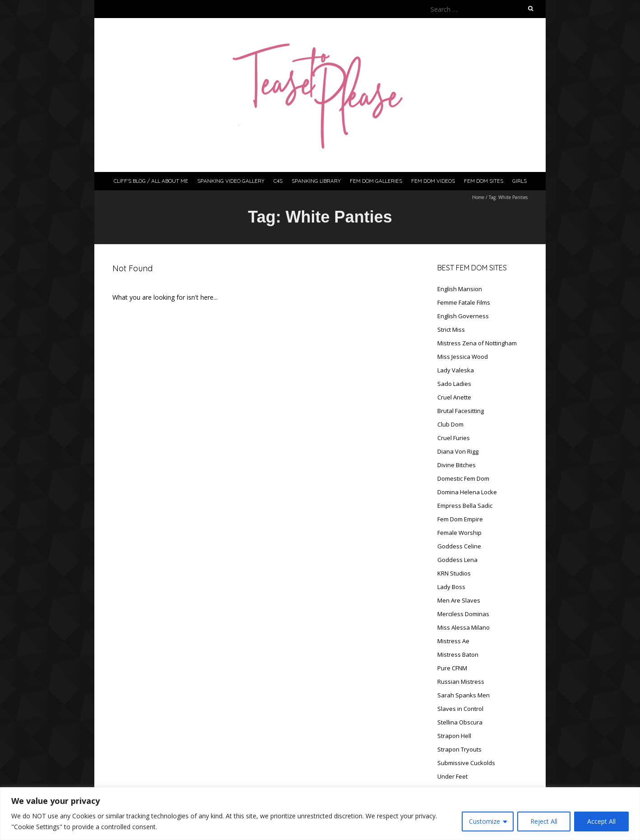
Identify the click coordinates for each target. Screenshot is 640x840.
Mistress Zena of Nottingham (477, 343)
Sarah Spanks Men (464, 695)
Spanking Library (316, 181)
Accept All (601, 821)
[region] (320, 814)
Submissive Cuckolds (466, 763)
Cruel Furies (454, 438)
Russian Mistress (461, 682)
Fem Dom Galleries (376, 181)
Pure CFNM (452, 668)
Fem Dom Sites (484, 181)
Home (478, 197)
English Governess (463, 316)
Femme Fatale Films (464, 302)
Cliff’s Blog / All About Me (151, 181)
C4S (278, 181)
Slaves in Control (460, 709)
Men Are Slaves (459, 600)
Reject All (544, 821)
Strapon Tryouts (459, 749)
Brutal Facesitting (461, 411)
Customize (485, 821)
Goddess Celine (459, 546)
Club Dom (450, 424)
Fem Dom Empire (460, 519)
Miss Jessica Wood (463, 357)
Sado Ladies (454, 384)
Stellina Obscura (460, 722)
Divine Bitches (457, 465)
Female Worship (459, 533)
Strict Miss (451, 330)
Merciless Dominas (463, 614)
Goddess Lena (457, 560)
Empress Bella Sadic (465, 506)
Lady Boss (451, 587)
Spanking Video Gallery (231, 181)
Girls (519, 181)
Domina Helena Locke (467, 492)
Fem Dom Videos (433, 181)
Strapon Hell (454, 736)
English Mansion (460, 289)
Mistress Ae (453, 641)
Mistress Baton (458, 654)
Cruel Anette (454, 397)
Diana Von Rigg (458, 451)
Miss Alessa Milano (464, 627)
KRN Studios (454, 573)
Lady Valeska (456, 370)
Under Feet (452, 776)
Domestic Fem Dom (463, 478)
